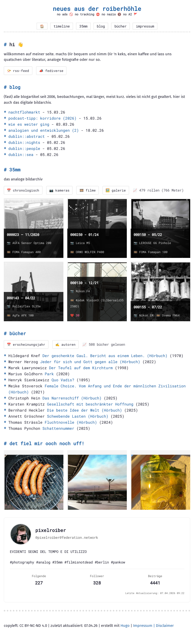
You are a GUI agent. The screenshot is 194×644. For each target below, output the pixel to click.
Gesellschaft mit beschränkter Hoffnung (90, 405)
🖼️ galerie (118, 191)
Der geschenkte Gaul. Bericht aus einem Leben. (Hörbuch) (105, 356)
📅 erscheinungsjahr (26, 345)
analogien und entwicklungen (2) (44, 130)
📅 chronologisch (23, 191)
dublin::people (24, 149)
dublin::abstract (27, 137)
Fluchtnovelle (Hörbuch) (71, 423)
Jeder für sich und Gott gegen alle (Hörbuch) (90, 362)
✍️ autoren (66, 345)
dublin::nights (24, 143)
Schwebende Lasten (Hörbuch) (78, 417)
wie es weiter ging (29, 124)
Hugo (125, 626)
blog (101, 26)
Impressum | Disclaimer (153, 626)
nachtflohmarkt (24, 112)
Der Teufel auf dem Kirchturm (81, 368)
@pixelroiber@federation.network (67, 538)
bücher (120, 26)
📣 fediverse (52, 71)
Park (49, 374)
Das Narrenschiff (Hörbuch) (72, 398)
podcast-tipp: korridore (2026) (42, 118)
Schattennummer (58, 429)
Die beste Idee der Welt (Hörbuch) (84, 411)
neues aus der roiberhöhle (97, 9)
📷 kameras (60, 191)
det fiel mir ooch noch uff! (47, 444)
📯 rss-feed (18, 71)
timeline (62, 26)
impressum (145, 26)
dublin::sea (21, 155)
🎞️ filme (89, 191)
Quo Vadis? (63, 380)
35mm (83, 26)
